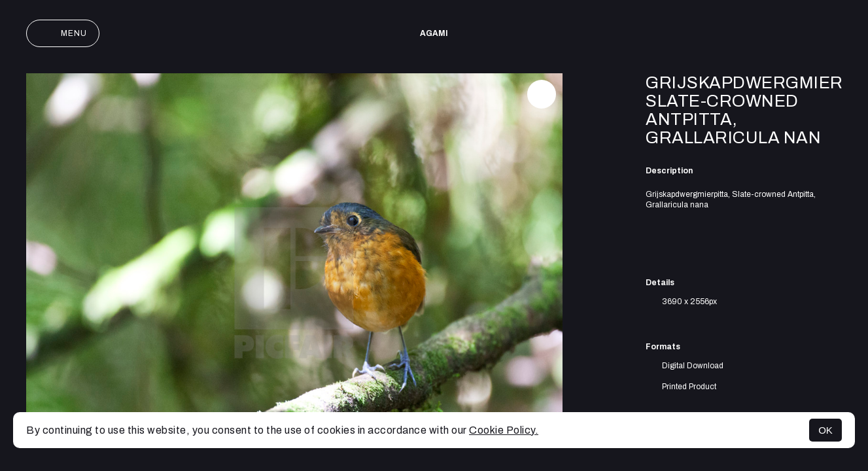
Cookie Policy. (504, 430)
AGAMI (434, 33)
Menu (63, 33)
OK (825, 430)
